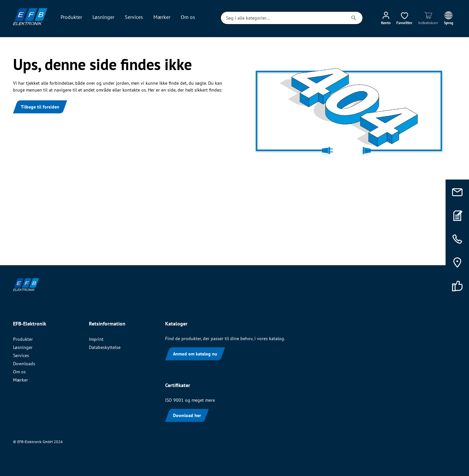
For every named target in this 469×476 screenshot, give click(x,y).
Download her (187, 415)
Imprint (96, 339)
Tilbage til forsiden (40, 107)
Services (21, 355)
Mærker (21, 380)
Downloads (24, 364)
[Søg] (354, 18)
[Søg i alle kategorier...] (283, 18)
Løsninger (23, 347)
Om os (19, 372)
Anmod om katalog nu (195, 354)
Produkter (23, 339)
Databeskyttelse (105, 347)
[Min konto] (386, 18)
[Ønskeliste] (404, 18)
